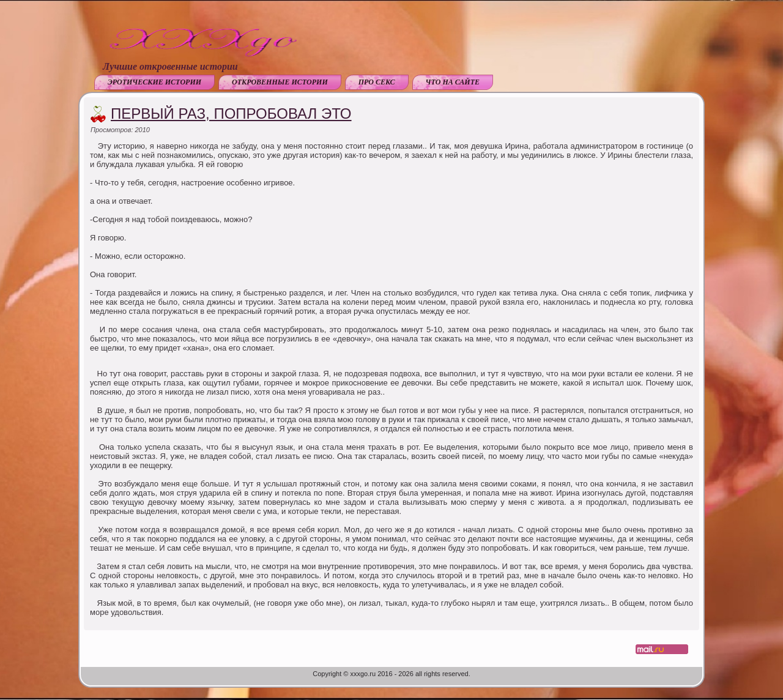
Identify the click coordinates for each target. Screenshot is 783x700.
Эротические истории (154, 82)
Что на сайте (453, 82)
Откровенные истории (280, 82)
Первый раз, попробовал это (231, 114)
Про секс (377, 82)
